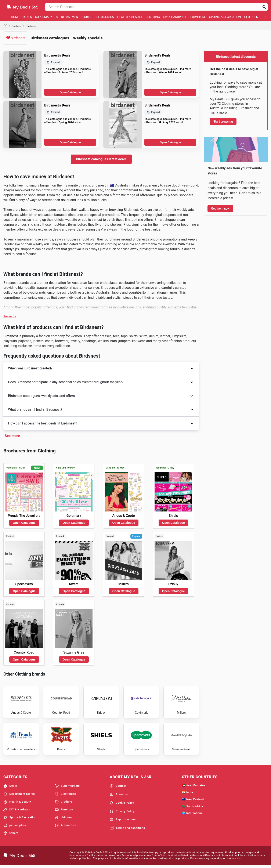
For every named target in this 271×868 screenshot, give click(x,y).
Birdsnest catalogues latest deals (101, 159)
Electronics (104, 17)
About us (119, 796)
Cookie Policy (122, 804)
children (251, 17)
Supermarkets (46, 17)
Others (11, 835)
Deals (27, 17)
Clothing (153, 17)
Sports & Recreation (225, 17)
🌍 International (193, 815)
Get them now (220, 209)
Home (15, 17)
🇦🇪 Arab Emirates (194, 787)
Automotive (66, 827)
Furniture (198, 17)
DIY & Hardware (175, 17)
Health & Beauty (130, 17)
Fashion (17, 26)
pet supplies (15, 827)
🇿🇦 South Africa (192, 808)
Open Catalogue (70, 92)
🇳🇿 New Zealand (193, 801)
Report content (123, 821)
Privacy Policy (122, 813)
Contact (118, 788)
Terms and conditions (127, 830)
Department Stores (76, 17)
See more (10, 316)
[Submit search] (264, 7)
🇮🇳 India (187, 794)
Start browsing (223, 122)
